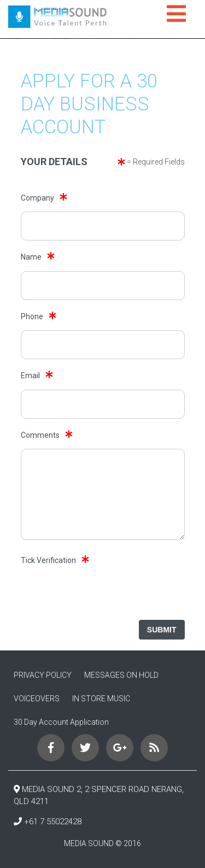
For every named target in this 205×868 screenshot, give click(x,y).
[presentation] (102, 595)
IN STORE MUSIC (101, 699)
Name (31, 257)
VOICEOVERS (37, 699)
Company (37, 198)
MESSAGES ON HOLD (121, 675)
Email (30, 376)
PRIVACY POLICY (43, 675)
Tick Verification (48, 560)
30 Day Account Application (61, 722)
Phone (32, 316)
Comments (40, 435)
